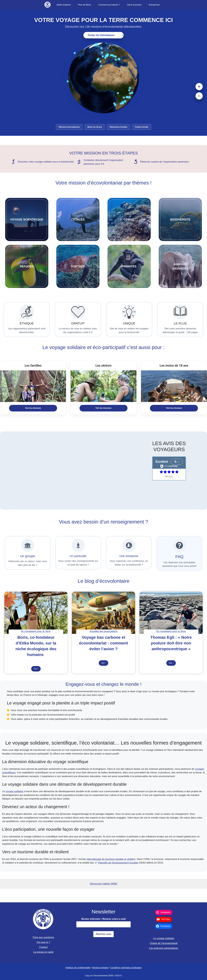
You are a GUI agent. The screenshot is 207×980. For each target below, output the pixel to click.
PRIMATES (129, 266)
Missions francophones (69, 127)
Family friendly (142, 127)
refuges (27, 266)
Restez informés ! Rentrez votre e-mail (104, 919)
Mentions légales (100, 968)
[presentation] (36, 613)
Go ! (37, 669)
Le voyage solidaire (164, 938)
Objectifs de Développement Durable (118, 863)
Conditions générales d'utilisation (126, 968)
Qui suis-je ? (43, 942)
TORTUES (78, 266)
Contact (43, 947)
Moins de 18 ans (95, 127)
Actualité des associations (103, 631)
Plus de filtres (85, 5)
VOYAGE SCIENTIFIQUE (27, 219)
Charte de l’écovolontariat (164, 943)
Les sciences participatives (164, 948)
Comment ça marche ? (109, 5)
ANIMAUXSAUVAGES (180, 266)
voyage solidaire (15, 791)
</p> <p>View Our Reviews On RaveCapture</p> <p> (169, 478)
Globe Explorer (64, 5)
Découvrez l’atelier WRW (104, 884)
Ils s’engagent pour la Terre (36, 631)
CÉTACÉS (78, 219)
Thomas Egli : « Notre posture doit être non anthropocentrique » (171, 643)
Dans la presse (134, 5)
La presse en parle (43, 952)
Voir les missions (33, 408)
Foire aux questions (43, 937)
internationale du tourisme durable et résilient (111, 859)
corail (129, 219)
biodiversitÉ (180, 219)
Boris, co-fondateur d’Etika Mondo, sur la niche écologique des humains (36, 646)
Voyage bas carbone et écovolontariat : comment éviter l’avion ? (104, 643)
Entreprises (154, 5)
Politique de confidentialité (78, 968)
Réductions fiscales (118, 127)
